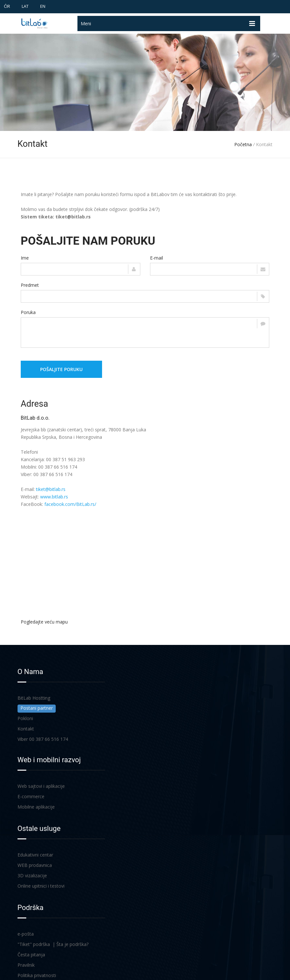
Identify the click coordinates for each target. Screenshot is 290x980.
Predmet (30, 285)
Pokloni (25, 718)
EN (43, 6)
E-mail (157, 258)
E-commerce (31, 796)
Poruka (28, 312)
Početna (243, 144)
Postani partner (37, 708)
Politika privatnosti (37, 975)
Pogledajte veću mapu (44, 622)
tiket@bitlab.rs (51, 489)
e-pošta (26, 934)
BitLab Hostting (34, 698)
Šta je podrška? (72, 944)
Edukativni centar (35, 855)
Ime (25, 258)
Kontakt (26, 729)
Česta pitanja (31, 955)
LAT (25, 6)
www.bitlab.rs (54, 497)
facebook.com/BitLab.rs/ (70, 504)
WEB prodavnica (35, 865)
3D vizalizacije (32, 875)
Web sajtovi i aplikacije (41, 786)
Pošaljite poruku (61, 369)
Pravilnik (26, 965)
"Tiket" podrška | (37, 944)
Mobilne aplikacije (36, 807)
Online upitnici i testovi (41, 886)
